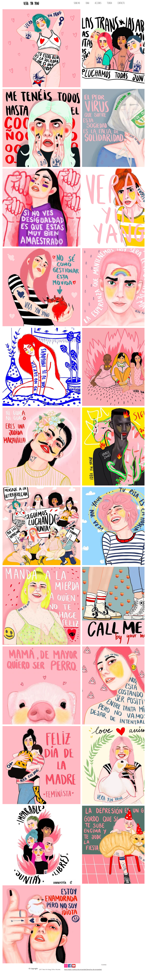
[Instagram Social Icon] (66, 966)
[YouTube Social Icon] (74, 966)
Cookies (104, 965)
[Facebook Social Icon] (70, 966)
